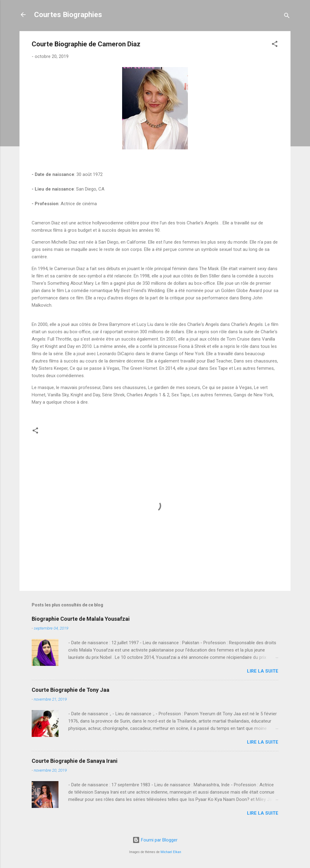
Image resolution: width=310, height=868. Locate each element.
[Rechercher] (287, 17)
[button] (275, 45)
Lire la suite (263, 671)
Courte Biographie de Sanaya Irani (75, 761)
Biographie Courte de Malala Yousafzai (81, 619)
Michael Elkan (171, 852)
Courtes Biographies (68, 15)
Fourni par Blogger (155, 840)
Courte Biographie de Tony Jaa (70, 690)
